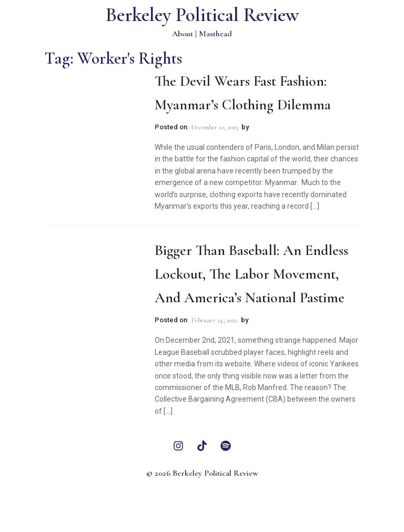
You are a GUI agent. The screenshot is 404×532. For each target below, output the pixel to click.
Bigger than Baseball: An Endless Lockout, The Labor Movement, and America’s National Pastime (251, 274)
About (183, 34)
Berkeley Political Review (202, 15)
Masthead (215, 34)
